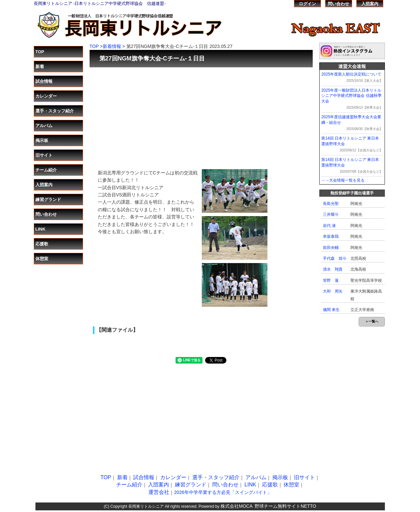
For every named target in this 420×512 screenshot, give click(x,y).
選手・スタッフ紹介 (55, 111)
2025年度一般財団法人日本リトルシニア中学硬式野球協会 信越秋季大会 (351, 96)
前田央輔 (331, 248)
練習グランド (48, 200)
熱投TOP (276, 3)
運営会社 (159, 492)
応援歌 (42, 244)
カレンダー (46, 96)
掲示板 (42, 140)
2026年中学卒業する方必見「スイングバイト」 (223, 492)
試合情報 (44, 81)
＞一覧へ (372, 321)
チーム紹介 (46, 170)
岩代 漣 (329, 226)
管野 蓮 (331, 280)
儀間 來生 (331, 310)
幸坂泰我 (331, 236)
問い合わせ (338, 4)
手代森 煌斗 (335, 258)
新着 (40, 67)
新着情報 (112, 46)
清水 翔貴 (333, 269)
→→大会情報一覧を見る (343, 180)
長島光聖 (331, 204)
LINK (41, 229)
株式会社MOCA (237, 506)
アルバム (44, 126)
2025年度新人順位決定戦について (351, 74)
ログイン (307, 4)
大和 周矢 (333, 291)
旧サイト (44, 155)
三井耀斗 (331, 214)
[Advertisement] (201, 115)
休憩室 (42, 259)
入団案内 (370, 4)
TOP (40, 52)
